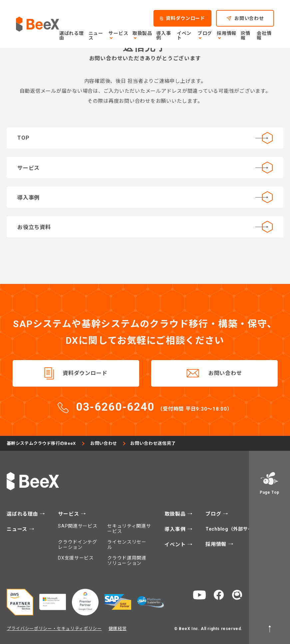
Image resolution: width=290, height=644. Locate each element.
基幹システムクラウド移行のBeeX (42, 443)
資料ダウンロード (85, 373)
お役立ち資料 (145, 227)
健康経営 (118, 629)
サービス (145, 168)
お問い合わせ (225, 373)
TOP (145, 138)
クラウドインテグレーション (78, 545)
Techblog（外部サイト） (235, 529)
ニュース (18, 529)
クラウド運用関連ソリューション (127, 561)
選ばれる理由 (23, 514)
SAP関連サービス (78, 526)
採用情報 (217, 544)
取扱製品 (176, 514)
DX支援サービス (76, 558)
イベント (176, 545)
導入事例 (145, 197)
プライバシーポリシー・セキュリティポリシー (54, 629)
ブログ (214, 514)
